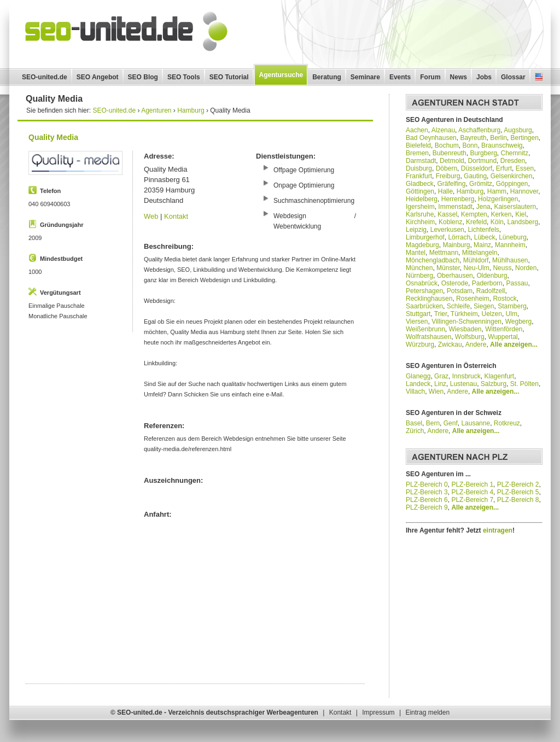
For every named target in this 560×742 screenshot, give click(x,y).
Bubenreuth (450, 153)
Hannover (524, 191)
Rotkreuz (507, 423)
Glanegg (418, 376)
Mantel (416, 253)
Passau (517, 283)
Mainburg (456, 245)
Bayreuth (473, 138)
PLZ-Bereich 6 (427, 500)
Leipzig (416, 230)
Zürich (415, 431)
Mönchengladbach (433, 260)
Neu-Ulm (476, 268)
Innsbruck (466, 376)
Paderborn (487, 283)
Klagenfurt (499, 376)
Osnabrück (422, 283)
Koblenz (450, 222)
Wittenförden (504, 329)
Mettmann (444, 253)
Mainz (482, 245)
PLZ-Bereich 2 (518, 484)
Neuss (502, 268)
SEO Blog (143, 77)
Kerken (501, 214)
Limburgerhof (425, 237)
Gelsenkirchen (512, 176)
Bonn (470, 145)
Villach (415, 392)
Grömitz (481, 184)
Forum (430, 77)
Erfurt (504, 168)
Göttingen (420, 191)
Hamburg (470, 191)
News (459, 77)
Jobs (484, 77)
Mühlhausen (510, 260)
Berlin (498, 138)
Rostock (504, 299)
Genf (451, 423)
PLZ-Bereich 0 (427, 484)
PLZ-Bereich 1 (472, 484)
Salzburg (494, 384)
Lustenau (463, 384)
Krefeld (476, 222)
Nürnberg (419, 276)
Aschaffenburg (479, 130)
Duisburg (419, 168)
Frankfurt (419, 176)
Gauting (475, 176)
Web (151, 216)
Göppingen (512, 184)
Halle (445, 191)
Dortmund (482, 161)
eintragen (498, 530)
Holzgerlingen (498, 199)
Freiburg (448, 176)
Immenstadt (455, 207)
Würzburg (420, 344)
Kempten (474, 214)
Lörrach (459, 237)
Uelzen (492, 314)
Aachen (417, 130)
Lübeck (485, 237)
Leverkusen (447, 230)
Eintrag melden (427, 712)
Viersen (417, 322)
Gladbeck (420, 184)
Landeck (418, 384)
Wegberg (518, 322)
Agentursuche (281, 75)
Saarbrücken (424, 306)
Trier (441, 314)
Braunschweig (502, 145)
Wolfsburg (470, 337)
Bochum (447, 145)
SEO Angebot (98, 77)
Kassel (447, 214)
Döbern (447, 168)
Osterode (455, 283)
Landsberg (523, 222)
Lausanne (476, 423)
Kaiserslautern (515, 207)
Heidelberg (422, 199)
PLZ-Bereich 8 (518, 500)
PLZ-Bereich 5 (518, 492)
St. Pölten (524, 384)
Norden (526, 268)
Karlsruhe (420, 214)
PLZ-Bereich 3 (427, 492)
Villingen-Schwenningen (466, 322)
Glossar (513, 77)
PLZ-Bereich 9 (427, 507)
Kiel (521, 214)
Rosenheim (473, 299)
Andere (476, 344)
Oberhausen (455, 276)
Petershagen (424, 291)
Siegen (484, 306)
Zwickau (450, 344)
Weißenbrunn (425, 329)
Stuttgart (418, 314)
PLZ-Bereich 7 (472, 500)
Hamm (497, 191)
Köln (497, 222)
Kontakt (176, 216)
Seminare (365, 77)
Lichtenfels (483, 230)
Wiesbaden (465, 329)
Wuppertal (503, 337)
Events (400, 77)
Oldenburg (492, 276)
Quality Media (53, 137)
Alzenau (443, 130)
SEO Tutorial (229, 77)
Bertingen (524, 138)
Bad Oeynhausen (431, 138)
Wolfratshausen (428, 337)
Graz (441, 376)
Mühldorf (476, 260)
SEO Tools (184, 77)
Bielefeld (418, 145)
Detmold (452, 161)
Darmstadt (421, 161)
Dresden (513, 161)
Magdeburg (422, 245)
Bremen (417, 153)
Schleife (459, 306)
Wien (436, 392)
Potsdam (460, 291)
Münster (448, 268)
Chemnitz (514, 153)
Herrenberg (458, 199)
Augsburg (518, 130)
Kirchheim (420, 222)
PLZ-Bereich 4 (472, 492)
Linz (440, 384)
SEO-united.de (45, 77)
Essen (525, 168)
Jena (483, 207)
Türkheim (464, 314)
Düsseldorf (477, 168)
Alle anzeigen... (514, 344)
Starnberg (512, 306)
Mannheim (510, 245)
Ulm (512, 314)
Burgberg (483, 153)
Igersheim (420, 207)
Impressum (378, 712)
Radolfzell (491, 291)
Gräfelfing (451, 184)
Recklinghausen (429, 299)
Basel (414, 423)
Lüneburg (513, 237)
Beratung (327, 77)
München (419, 268)
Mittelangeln (480, 253)
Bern (433, 423)
